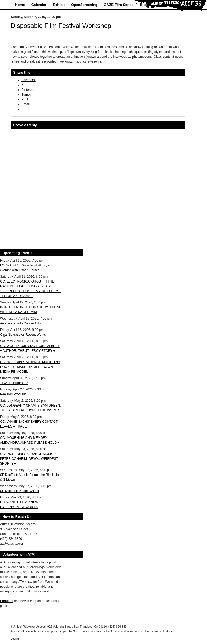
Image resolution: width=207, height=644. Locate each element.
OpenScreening (84, 5)
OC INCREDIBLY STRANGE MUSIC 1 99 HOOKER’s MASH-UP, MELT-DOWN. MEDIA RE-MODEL (30, 367)
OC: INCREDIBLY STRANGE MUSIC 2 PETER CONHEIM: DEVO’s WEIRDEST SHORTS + (29, 459)
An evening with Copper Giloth (22, 323)
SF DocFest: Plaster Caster (20, 491)
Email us (7, 601)
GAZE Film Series (119, 5)
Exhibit (59, 5)
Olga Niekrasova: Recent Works (23, 335)
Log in (15, 639)
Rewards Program (13, 394)
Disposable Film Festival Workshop (61, 26)
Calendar (39, 5)
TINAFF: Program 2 (14, 383)
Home (20, 5)
